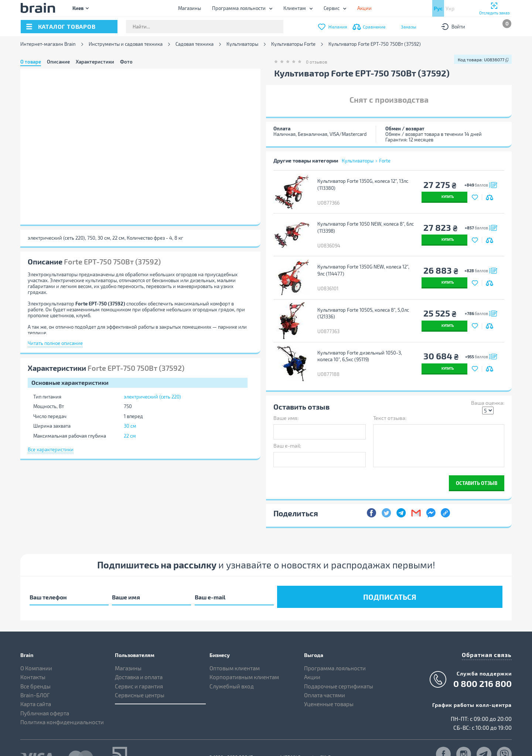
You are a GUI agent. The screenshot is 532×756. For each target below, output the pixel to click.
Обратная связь (490, 634)
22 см (130, 436)
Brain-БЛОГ (35, 675)
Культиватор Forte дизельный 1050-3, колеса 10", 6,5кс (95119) (359, 343)
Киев (78, 8)
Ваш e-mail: (287, 429)
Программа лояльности (239, 8)
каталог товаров (67, 26)
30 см (130, 426)
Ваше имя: (286, 401)
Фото (126, 62)
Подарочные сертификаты (339, 666)
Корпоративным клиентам (244, 657)
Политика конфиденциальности (62, 702)
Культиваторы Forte (293, 44)
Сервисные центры (140, 675)
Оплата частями (325, 675)
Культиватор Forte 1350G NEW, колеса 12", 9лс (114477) (362, 264)
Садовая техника (195, 44)
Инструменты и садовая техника (126, 44)
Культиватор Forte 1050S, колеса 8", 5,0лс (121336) (362, 303)
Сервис (332, 8)
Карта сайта (36, 684)
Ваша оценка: (488, 386)
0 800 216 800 (482, 662)
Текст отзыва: (390, 401)
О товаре (31, 62)
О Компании (36, 648)
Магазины (190, 8)
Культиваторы (242, 44)
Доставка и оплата (139, 657)
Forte (385, 161)
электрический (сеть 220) (152, 397)
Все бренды (35, 666)
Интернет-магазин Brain (48, 44)
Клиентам (295, 8)
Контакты (33, 657)
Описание (58, 62)
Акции (312, 657)
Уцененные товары (329, 684)
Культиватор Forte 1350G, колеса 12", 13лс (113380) (362, 184)
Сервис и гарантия (139, 666)
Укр (450, 8)
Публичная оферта (45, 693)
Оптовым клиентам (235, 648)
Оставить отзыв (477, 466)
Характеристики (95, 62)
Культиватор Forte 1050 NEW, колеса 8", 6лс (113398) (364, 224)
